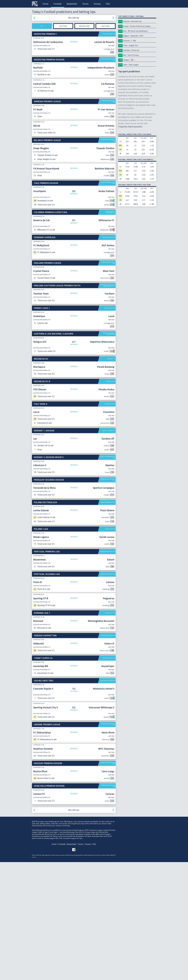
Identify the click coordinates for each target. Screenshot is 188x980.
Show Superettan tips (108, 675)
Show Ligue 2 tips (110, 308)
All (42, 26)
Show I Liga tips (110, 568)
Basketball (72, 4)
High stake (106, 26)
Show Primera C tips (109, 34)
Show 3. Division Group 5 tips (107, 496)
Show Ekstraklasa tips (108, 542)
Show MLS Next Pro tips (108, 720)
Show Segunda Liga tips (108, 613)
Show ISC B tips (110, 421)
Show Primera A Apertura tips (110, 212)
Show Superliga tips (109, 237)
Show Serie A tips (110, 443)
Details (73, 42)
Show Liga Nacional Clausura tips (109, 334)
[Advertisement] (74, 375)
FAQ (108, 4)
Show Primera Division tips (108, 60)
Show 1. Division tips (109, 470)
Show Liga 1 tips (110, 652)
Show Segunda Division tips (108, 519)
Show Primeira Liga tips (108, 591)
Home (46, 4)
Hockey (97, 4)
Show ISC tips (111, 398)
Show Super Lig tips (109, 697)
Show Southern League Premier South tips (108, 285)
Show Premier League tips (108, 101)
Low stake (63, 26)
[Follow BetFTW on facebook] (74, 889)
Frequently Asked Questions (130, 127)
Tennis (85, 4)
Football (58, 4)
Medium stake (84, 26)
